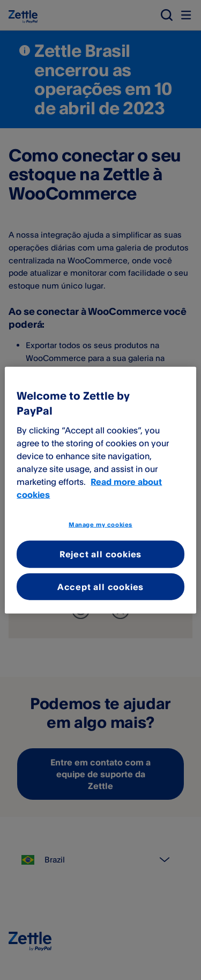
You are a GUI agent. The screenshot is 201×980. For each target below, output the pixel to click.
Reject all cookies (100, 554)
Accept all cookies (100, 586)
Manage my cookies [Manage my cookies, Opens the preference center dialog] (100, 524)
